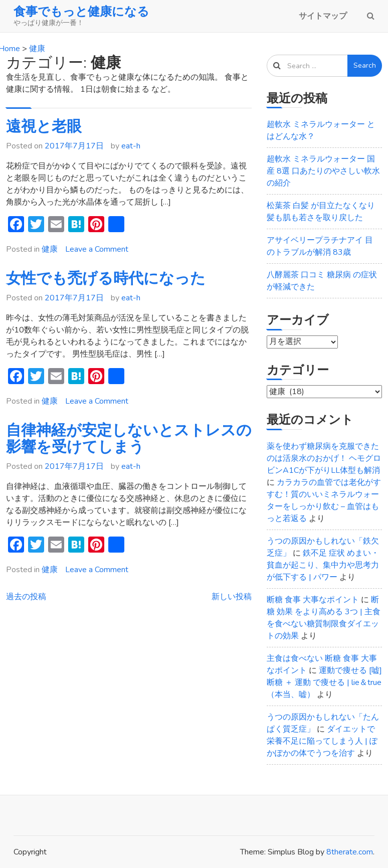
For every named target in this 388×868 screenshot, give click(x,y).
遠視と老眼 (44, 127)
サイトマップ (323, 16)
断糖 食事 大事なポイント (313, 600)
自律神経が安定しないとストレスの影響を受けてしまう (129, 439)
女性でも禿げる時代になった (106, 279)
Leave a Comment (97, 249)
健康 (50, 249)
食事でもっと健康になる (81, 12)
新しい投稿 (232, 597)
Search (365, 65)
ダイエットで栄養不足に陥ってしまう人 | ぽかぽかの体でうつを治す (322, 741)
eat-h (131, 146)
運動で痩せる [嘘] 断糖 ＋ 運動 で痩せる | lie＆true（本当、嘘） (324, 682)
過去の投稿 (26, 597)
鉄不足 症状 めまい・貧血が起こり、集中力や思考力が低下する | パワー (323, 565)
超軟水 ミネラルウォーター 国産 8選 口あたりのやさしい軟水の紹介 (323, 171)
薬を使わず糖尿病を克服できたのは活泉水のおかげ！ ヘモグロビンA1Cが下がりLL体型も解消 (324, 458)
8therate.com (350, 852)
